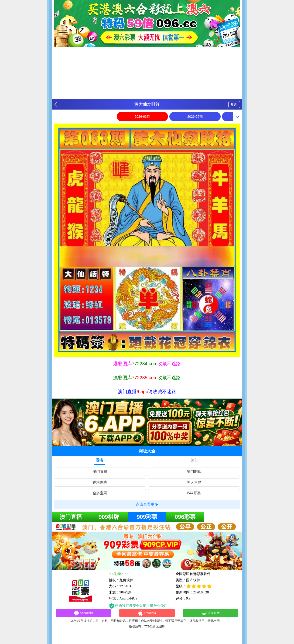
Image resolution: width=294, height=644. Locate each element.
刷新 (234, 104)
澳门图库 (194, 472)
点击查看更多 (147, 504)
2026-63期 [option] (142, 117)
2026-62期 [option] (195, 117)
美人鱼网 (194, 482)
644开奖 (194, 493)
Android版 (83, 614)
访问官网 (210, 614)
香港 (99, 460)
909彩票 (147, 517)
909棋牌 (109, 517)
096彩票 (185, 517)
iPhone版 (147, 614)
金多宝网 (100, 493)
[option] (147, 240)
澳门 (195, 460)
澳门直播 (100, 472)
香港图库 (100, 482)
